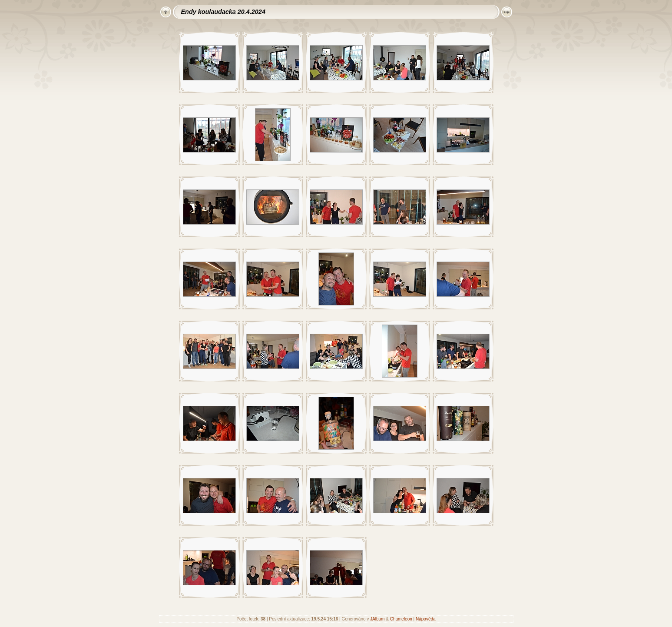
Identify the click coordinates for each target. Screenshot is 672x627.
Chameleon (401, 619)
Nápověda (426, 619)
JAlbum (377, 619)
